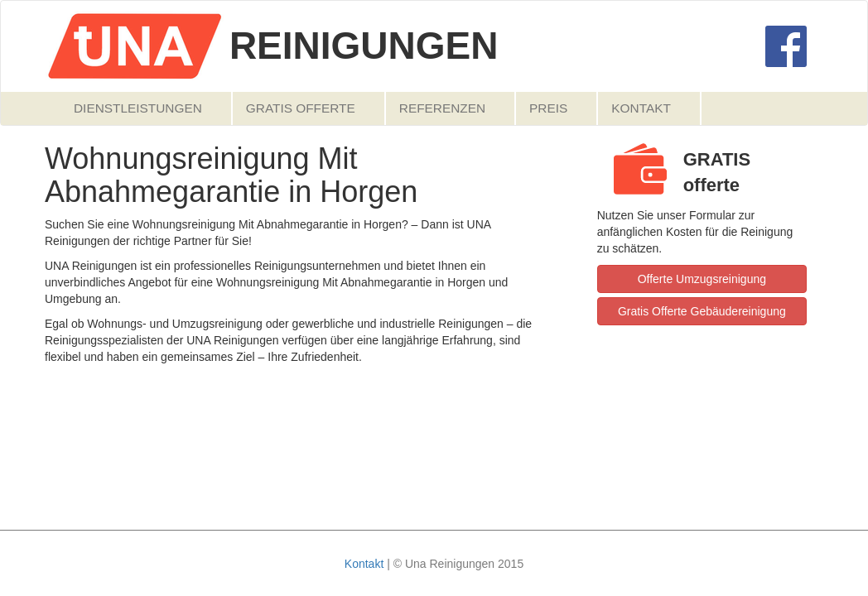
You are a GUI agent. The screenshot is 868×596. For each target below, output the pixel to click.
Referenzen (442, 108)
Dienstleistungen (138, 108)
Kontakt (641, 108)
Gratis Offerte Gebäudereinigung (702, 311)
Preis (548, 108)
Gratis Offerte (301, 108)
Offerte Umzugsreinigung (702, 279)
